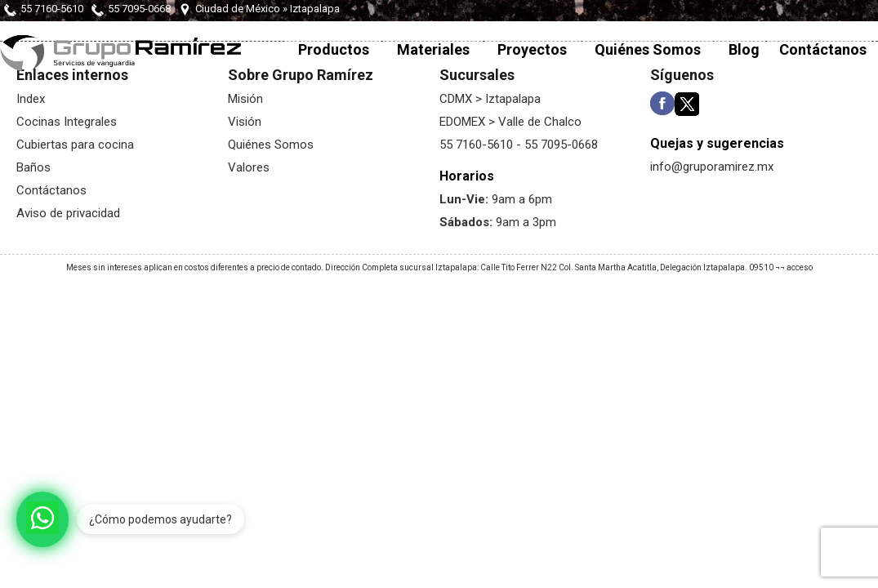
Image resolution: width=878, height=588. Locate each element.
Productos (334, 49)
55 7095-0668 (139, 9)
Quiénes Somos (648, 49)
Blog (744, 49)
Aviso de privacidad (68, 213)
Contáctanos (823, 49)
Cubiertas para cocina (75, 145)
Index (31, 99)
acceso (800, 267)
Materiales (433, 49)
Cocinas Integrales (67, 122)
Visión (245, 122)
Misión (245, 99)
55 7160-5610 (52, 9)
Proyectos (532, 49)
